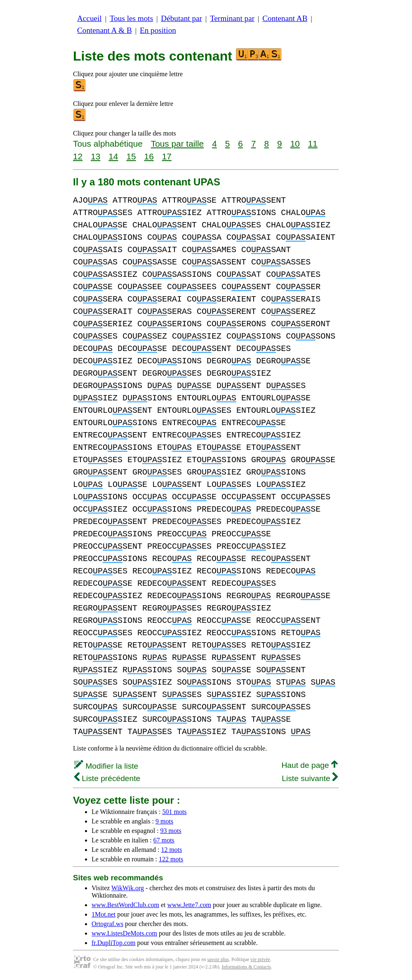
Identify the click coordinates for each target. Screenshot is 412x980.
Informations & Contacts (246, 967)
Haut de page (310, 765)
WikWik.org (128, 888)
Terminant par (232, 18)
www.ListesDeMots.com (124, 933)
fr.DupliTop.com (113, 943)
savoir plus (218, 959)
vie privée (260, 959)
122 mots (171, 859)
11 (313, 144)
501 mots (174, 812)
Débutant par (181, 18)
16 (149, 156)
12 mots (171, 850)
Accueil (89, 18)
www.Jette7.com (189, 905)
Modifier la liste (106, 766)
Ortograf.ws (107, 924)
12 (78, 156)
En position (158, 30)
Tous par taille (177, 144)
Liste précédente (107, 778)
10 (295, 144)
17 (167, 156)
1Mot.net (104, 914)
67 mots (164, 840)
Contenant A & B (105, 30)
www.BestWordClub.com (125, 905)
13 (95, 156)
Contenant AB (285, 18)
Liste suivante (310, 778)
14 (113, 156)
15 (131, 156)
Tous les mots (131, 18)
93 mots (171, 831)
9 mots (164, 821)
